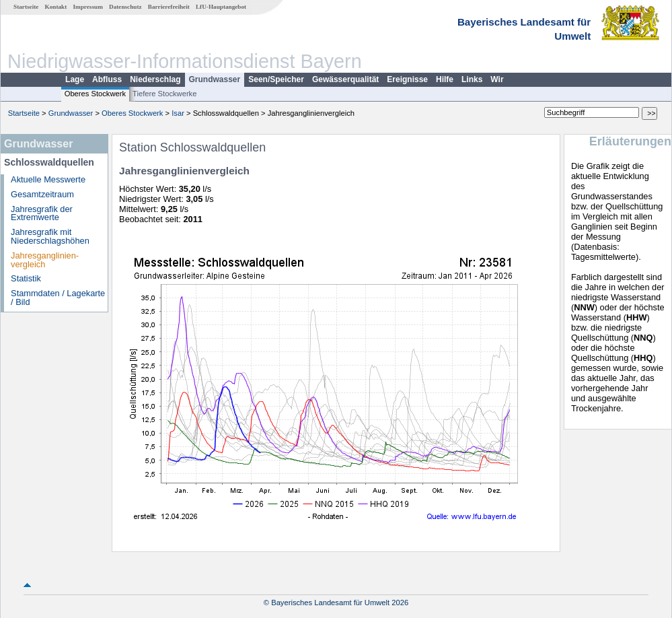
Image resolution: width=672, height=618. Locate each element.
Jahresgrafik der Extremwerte (42, 213)
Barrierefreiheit (169, 7)
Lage (75, 79)
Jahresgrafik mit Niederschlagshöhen (50, 236)
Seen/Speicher (276, 79)
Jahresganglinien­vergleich (45, 260)
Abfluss (107, 79)
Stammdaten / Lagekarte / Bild (58, 298)
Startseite (26, 7)
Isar (178, 113)
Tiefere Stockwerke (164, 94)
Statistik (26, 278)
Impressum (88, 7)
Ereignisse (407, 79)
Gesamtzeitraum (42, 194)
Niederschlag (155, 79)
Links (472, 79)
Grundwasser (215, 79)
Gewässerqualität (345, 79)
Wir (497, 79)
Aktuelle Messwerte (48, 179)
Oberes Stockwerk (95, 94)
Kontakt (56, 7)
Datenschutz (125, 7)
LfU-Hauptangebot (221, 7)
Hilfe (445, 79)
